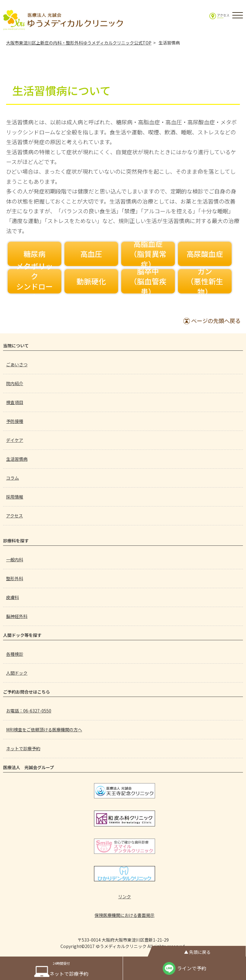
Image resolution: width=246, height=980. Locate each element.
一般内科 (15, 559)
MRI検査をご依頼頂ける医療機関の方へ (44, 730)
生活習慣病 (17, 459)
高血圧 (91, 254)
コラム (13, 478)
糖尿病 (34, 254)
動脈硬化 (91, 281)
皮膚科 (13, 597)
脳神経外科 (17, 616)
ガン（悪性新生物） (205, 281)
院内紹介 (15, 383)
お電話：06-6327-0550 (29, 711)
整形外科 (15, 578)
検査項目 (15, 402)
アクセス (14, 516)
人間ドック (17, 673)
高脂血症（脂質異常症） (148, 254)
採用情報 (15, 497)
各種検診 (15, 654)
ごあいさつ (17, 364)
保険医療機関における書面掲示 (125, 915)
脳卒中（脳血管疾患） (148, 281)
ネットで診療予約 (23, 748)
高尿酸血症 (205, 254)
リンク (125, 897)
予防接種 (15, 421)
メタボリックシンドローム (34, 281)
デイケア (15, 440)
